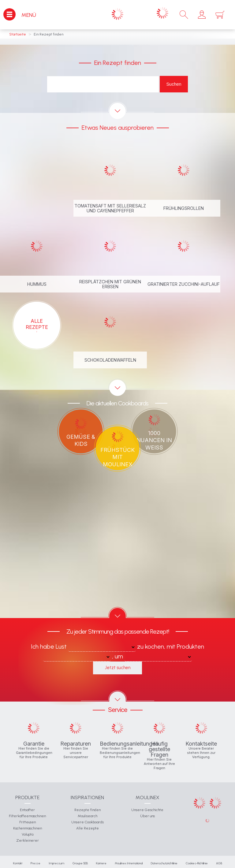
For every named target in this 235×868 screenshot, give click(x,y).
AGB (219, 863)
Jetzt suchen (118, 668)
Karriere (101, 863)
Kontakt (18, 863)
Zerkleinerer (28, 840)
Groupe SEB (80, 863)
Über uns (147, 816)
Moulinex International (129, 863)
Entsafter (27, 810)
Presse (35, 863)
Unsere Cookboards (88, 822)
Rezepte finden (88, 810)
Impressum (56, 863)
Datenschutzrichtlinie (164, 863)
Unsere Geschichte (147, 810)
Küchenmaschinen (28, 828)
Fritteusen (28, 822)
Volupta (28, 834)
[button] (202, 15)
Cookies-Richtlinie (197, 863)
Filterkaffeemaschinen (27, 816)
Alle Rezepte (88, 828)
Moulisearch (88, 816)
